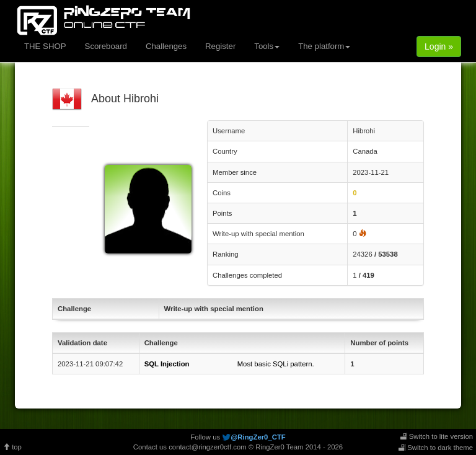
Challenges (166, 46)
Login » (439, 46)
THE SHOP (45, 46)
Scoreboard (106, 46)
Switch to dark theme (436, 448)
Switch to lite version (437, 436)
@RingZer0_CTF (258, 437)
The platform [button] (324, 46)
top (12, 447)
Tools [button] (267, 46)
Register (220, 46)
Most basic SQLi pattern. (229, 364)
